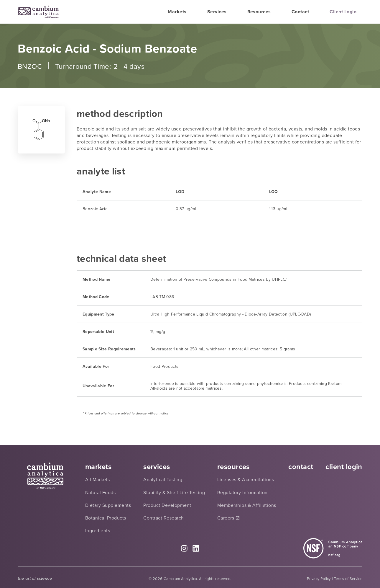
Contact (300, 12)
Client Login (343, 12)
